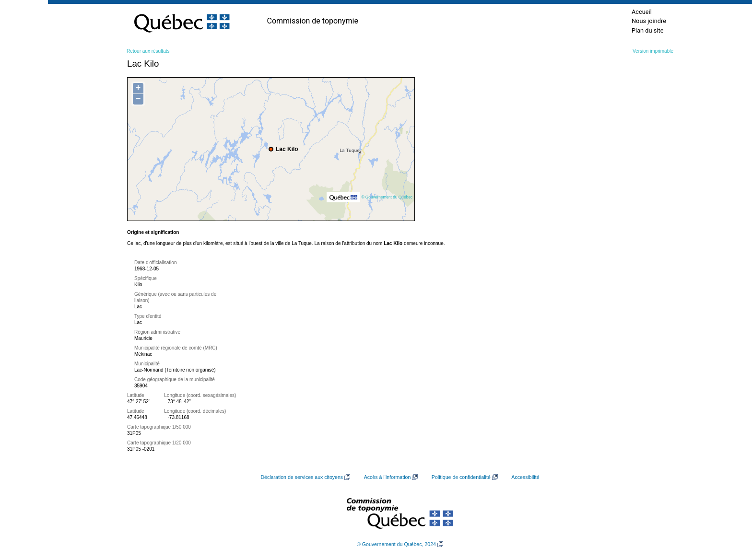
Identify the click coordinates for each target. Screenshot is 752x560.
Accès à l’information (388, 477)
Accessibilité (525, 477)
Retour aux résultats (148, 51)
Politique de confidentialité (461, 477)
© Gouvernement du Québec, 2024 (396, 544)
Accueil (642, 12)
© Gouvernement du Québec (387, 197)
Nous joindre (649, 21)
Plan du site (648, 30)
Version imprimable (653, 51)
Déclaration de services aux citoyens (302, 477)
